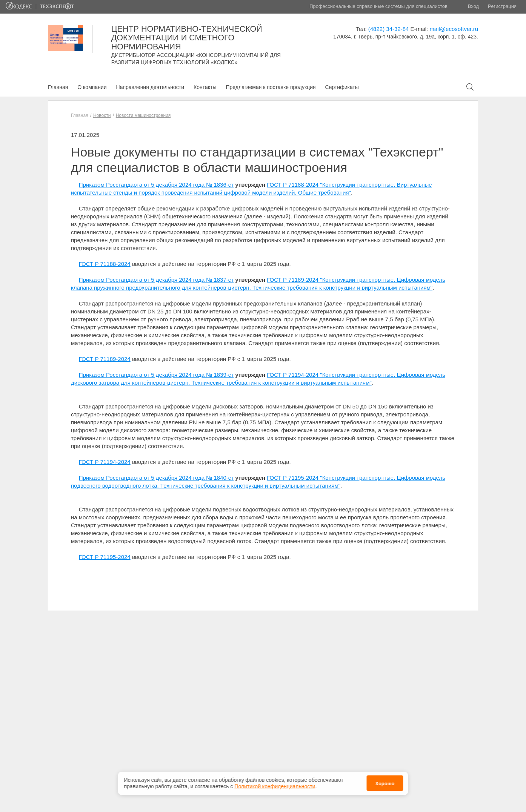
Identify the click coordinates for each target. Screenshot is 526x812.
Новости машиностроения (143, 115)
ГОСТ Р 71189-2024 (105, 359)
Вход (473, 6)
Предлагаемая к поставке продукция (271, 87)
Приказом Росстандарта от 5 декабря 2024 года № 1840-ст (156, 478)
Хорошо (385, 781)
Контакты (205, 87)
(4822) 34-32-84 (389, 29)
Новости (102, 115)
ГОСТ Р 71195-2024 (105, 557)
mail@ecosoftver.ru (454, 29)
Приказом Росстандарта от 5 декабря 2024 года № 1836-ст (156, 185)
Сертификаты (342, 87)
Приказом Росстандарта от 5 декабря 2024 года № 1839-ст (156, 375)
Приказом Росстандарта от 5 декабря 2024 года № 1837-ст (156, 280)
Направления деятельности (150, 87)
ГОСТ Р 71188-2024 (105, 264)
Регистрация (502, 6)
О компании (92, 87)
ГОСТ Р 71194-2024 (105, 462)
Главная (58, 87)
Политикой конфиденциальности (275, 784)
